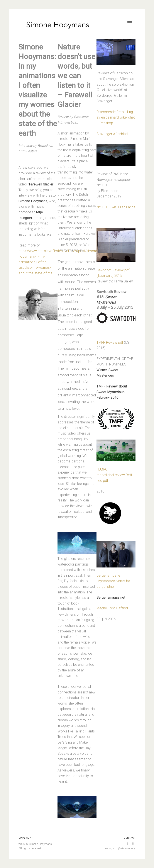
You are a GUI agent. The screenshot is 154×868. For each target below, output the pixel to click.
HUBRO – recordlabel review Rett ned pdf (114, 475)
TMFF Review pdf (110, 342)
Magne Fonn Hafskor (112, 608)
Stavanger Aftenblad (112, 134)
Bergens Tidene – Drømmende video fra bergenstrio (113, 581)
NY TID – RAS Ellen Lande (116, 207)
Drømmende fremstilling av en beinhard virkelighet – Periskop (116, 117)
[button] (77, 543)
